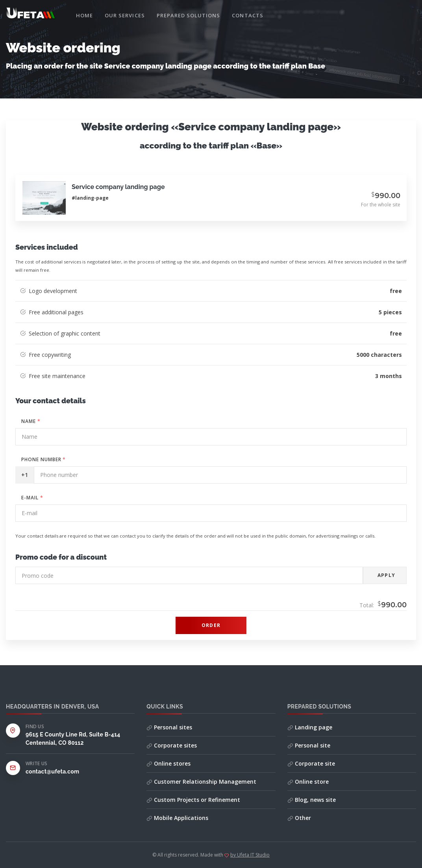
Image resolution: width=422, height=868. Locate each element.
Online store (308, 782)
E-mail (32, 498)
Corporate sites (172, 745)
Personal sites (169, 727)
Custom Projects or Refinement (193, 800)
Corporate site (311, 763)
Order (211, 625)
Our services (125, 15)
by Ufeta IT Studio (250, 855)
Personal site (309, 745)
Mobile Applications (177, 818)
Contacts (247, 15)
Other (299, 818)
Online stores (168, 763)
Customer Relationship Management (201, 782)
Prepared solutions (189, 15)
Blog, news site (312, 800)
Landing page (310, 727)
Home (84, 15)
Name (31, 421)
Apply (386, 575)
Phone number (43, 459)
